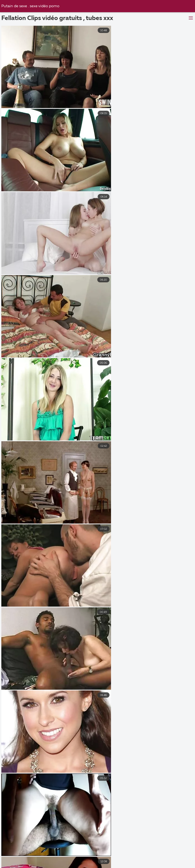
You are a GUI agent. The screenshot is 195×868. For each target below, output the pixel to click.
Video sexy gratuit (38, 858)
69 (150, 806)
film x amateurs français (143, 854)
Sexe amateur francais (67, 854)
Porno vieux (114, 862)
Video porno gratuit (147, 862)
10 (127, 806)
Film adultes (34, 866)
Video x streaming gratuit (72, 866)
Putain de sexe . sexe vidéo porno (31, 6)
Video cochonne (73, 858)
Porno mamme (113, 866)
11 (138, 806)
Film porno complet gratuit (152, 858)
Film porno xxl (105, 854)
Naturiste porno (47, 862)
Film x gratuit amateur (152, 866)
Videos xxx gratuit (109, 858)
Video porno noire (82, 862)
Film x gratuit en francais (22, 854)
